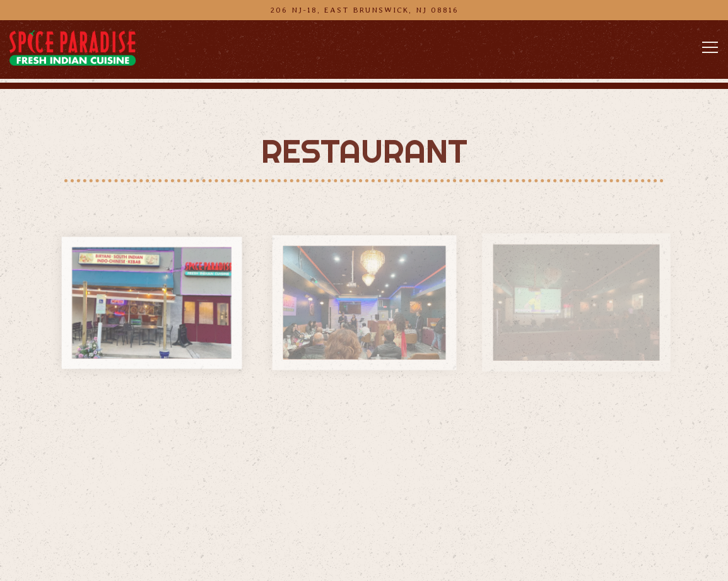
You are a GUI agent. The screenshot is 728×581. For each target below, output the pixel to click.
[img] (151, 303)
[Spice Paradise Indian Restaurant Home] (73, 47)
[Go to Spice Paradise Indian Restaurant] (364, 10)
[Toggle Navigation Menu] (710, 47)
